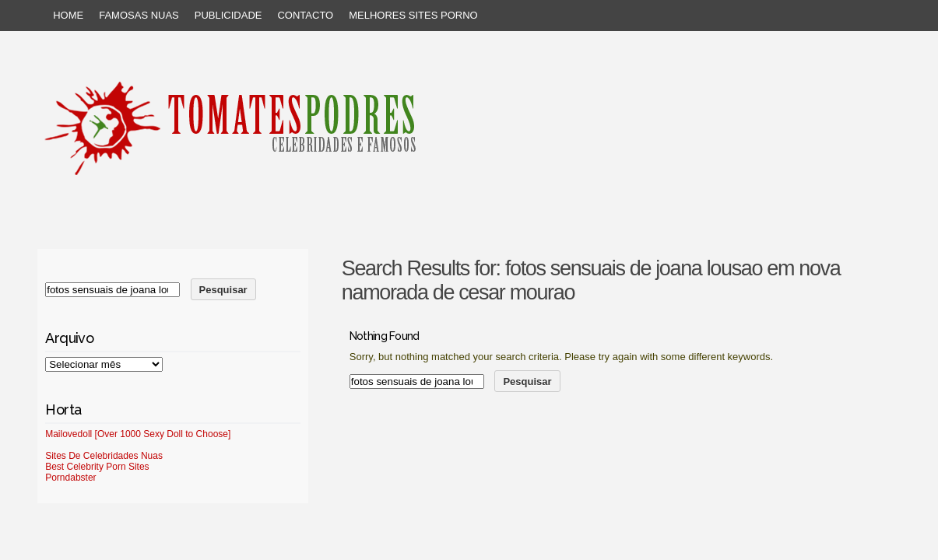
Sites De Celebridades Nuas (104, 456)
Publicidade (228, 15)
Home (68, 15)
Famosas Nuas (139, 15)
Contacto (305, 15)
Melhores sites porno (413, 15)
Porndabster (70, 478)
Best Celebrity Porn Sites (97, 467)
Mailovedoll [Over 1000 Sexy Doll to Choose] (138, 434)
